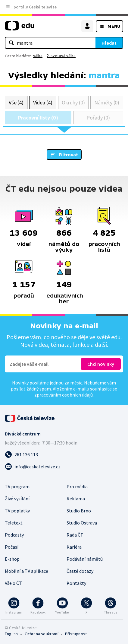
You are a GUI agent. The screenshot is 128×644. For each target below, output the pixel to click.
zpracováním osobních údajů (64, 395)
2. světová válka (61, 56)
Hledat (109, 43)
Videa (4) (43, 102)
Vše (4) (16, 102)
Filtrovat (68, 155)
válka (38, 56)
